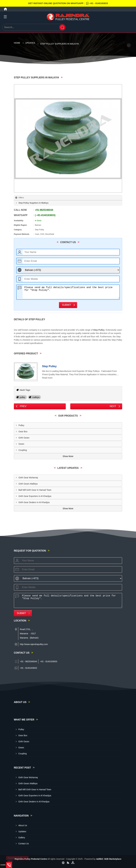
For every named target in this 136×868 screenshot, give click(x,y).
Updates (30, 43)
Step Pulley (49, 366)
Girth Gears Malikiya (28, 484)
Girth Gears (24, 438)
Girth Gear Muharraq (28, 478)
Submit (66, 305)
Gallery (22, 838)
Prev (23, 406)
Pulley (21, 425)
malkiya (36, 397)
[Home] (5, 9)
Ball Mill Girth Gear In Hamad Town (35, 490)
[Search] (62, 27)
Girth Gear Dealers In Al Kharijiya (34, 502)
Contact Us (24, 844)
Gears (21, 444)
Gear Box (23, 432)
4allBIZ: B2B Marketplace (109, 859)
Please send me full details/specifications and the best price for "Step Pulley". (71, 292)
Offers (21, 198)
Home (17, 43)
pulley (22, 397)
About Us (23, 825)
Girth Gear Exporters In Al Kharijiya (35, 496)
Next (113, 406)
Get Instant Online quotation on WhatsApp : (68, 3)
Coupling (23, 450)
